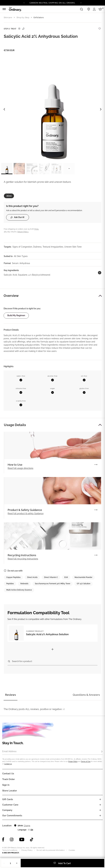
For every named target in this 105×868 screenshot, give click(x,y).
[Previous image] (4, 109)
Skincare (8, 17)
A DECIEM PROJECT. (11, 853)
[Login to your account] (95, 9)
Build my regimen (16, 315)
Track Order (9, 779)
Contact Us (8, 764)
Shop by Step (23, 17)
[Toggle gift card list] (100, 799)
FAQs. (37, 229)
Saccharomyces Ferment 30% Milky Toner (53, 584)
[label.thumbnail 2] (19, 169)
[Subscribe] (102, 752)
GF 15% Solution (84, 584)
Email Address (9, 751)
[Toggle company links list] (100, 810)
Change (27, 826)
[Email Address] (52, 752)
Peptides (10, 584)
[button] (100, 296)
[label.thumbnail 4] (44, 169)
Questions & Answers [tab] (86, 695)
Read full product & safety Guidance (26, 513)
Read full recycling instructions (23, 559)
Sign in (6, 785)
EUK (66, 577)
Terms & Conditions (10, 850)
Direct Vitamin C (51, 577)
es (29, 830)
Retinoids (24, 584)
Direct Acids (32, 577)
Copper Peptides (13, 577)
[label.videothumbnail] (69, 169)
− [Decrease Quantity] (4, 863)
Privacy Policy (73, 761)
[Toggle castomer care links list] (100, 805)
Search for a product (22, 661)
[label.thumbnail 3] (32, 169)
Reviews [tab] (10, 695)
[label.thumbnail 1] (7, 169)
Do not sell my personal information (51, 850)
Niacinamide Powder (83, 577)
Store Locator (10, 791)
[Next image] (101, 109)
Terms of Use (86, 761)
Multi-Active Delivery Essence (19, 590)
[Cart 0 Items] (101, 9)
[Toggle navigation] (4, 9)
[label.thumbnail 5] (57, 169)
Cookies (72, 850)
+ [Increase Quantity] (17, 863)
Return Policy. (23, 232)
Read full (20, 468)
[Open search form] (81, 9)
